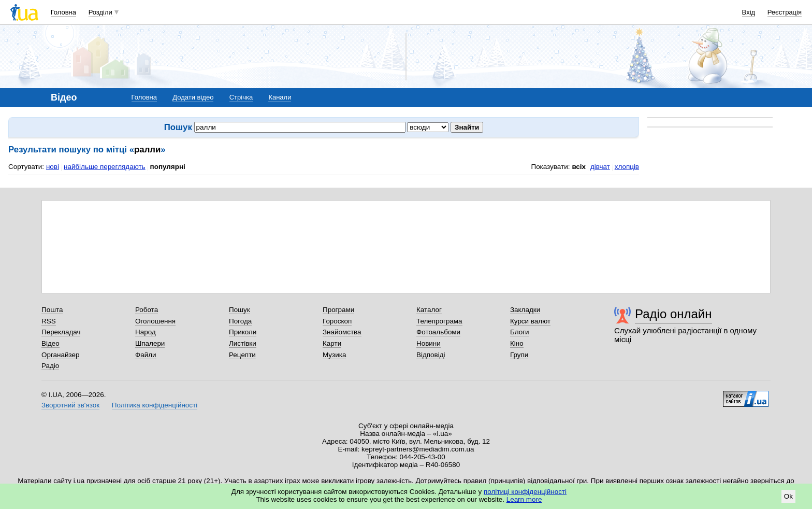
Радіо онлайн (673, 314)
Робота (147, 310)
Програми (338, 310)
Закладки (525, 310)
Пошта (52, 310)
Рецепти (242, 355)
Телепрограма (439, 321)
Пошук (240, 310)
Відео (50, 343)
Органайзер (60, 355)
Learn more (524, 499)
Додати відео (193, 97)
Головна (63, 12)
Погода (240, 321)
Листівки (243, 343)
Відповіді (431, 355)
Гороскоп (337, 321)
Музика (334, 355)
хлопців (627, 167)
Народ (146, 332)
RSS (49, 321)
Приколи (243, 332)
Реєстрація (785, 12)
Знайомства (342, 332)
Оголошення (155, 321)
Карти (332, 343)
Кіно (517, 343)
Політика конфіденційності (155, 405)
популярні (168, 167)
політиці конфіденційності (525, 492)
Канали (280, 97)
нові (53, 167)
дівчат (600, 167)
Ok (788, 496)
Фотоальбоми (438, 332)
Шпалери (150, 343)
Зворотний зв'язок (70, 405)
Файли (146, 355)
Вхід (749, 12)
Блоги (520, 332)
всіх (579, 167)
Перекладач (61, 332)
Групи (519, 355)
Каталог (429, 310)
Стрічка (241, 97)
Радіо (50, 366)
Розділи (100, 12)
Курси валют (530, 321)
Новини (429, 343)
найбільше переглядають (105, 167)
